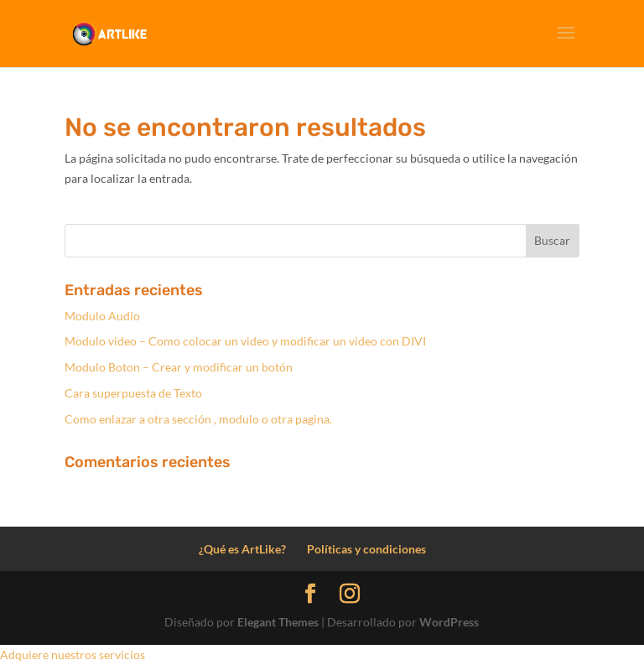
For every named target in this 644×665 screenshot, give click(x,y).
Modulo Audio (102, 316)
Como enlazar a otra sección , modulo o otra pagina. (198, 419)
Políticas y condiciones (366, 549)
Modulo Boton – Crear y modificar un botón (179, 367)
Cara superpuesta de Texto (133, 393)
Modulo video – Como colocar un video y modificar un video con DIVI (245, 341)
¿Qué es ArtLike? (242, 549)
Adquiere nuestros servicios (73, 655)
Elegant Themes (278, 622)
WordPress (449, 622)
